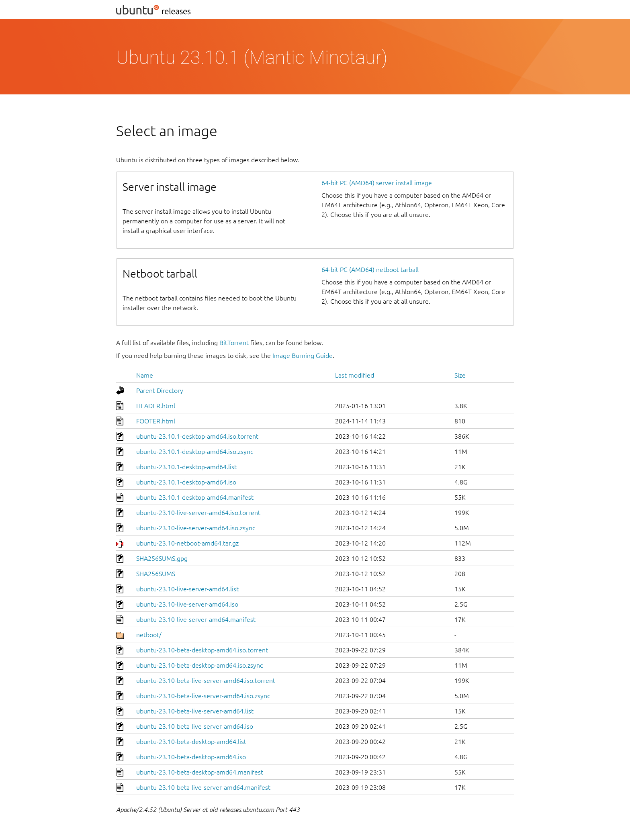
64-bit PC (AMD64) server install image (377, 183)
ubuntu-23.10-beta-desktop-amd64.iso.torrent (202, 650)
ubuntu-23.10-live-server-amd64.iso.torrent (198, 513)
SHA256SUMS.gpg (162, 558)
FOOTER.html (156, 421)
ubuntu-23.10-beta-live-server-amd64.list (195, 711)
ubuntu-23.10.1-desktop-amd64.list (186, 467)
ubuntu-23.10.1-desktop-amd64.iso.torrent (197, 436)
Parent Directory (160, 390)
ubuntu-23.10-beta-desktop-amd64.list (191, 742)
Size (460, 375)
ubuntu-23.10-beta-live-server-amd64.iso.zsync (203, 696)
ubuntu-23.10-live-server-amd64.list (187, 589)
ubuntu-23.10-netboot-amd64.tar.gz (187, 543)
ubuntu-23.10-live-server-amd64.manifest (196, 619)
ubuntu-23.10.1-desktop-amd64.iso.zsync (195, 452)
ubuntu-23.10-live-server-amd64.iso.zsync (196, 528)
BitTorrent (234, 343)
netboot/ (149, 635)
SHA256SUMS (156, 574)
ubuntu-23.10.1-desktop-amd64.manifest (195, 497)
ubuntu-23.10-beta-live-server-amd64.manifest (203, 787)
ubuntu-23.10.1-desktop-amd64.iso (186, 482)
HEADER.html (156, 406)
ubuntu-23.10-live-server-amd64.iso (187, 604)
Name (145, 375)
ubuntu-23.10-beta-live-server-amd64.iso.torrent (206, 681)
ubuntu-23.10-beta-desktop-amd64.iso (191, 757)
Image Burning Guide (303, 356)
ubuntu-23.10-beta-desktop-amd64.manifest (200, 772)
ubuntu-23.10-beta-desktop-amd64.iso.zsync (199, 665)
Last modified (355, 375)
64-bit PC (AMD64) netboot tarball (370, 270)
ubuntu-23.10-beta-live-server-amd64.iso (195, 726)
